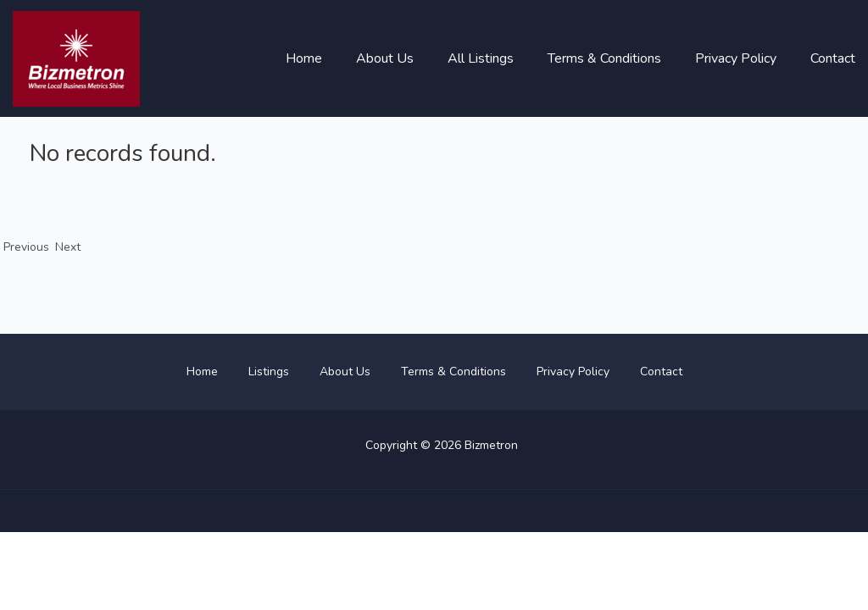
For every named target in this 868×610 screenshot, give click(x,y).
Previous (22, 247)
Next (68, 247)
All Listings (481, 58)
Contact (833, 58)
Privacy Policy (736, 58)
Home (304, 58)
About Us (385, 58)
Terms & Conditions (604, 58)
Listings (269, 372)
